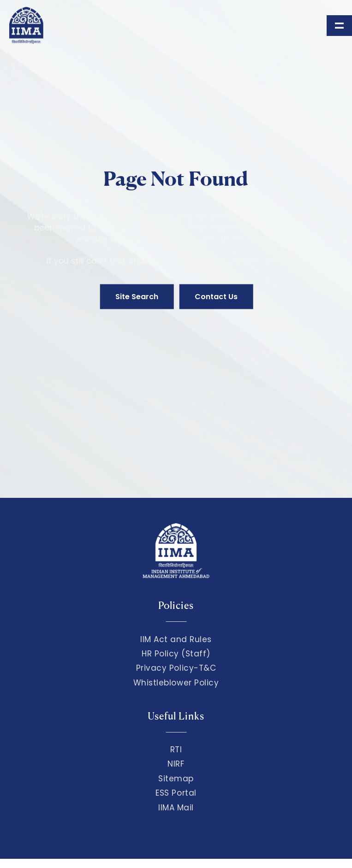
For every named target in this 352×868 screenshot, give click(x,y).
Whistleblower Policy (176, 683)
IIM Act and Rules (176, 639)
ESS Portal (176, 793)
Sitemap (176, 779)
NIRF (176, 764)
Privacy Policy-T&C (176, 668)
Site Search (137, 297)
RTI (176, 750)
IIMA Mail (176, 808)
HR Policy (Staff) (176, 654)
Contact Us (216, 297)
